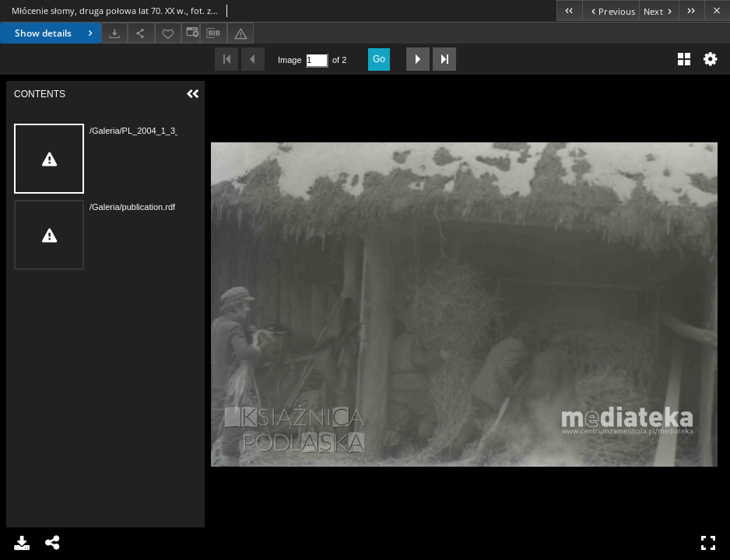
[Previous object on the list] (611, 10)
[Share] (141, 33)
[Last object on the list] (691, 10)
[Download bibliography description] (213, 33)
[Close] (717, 10)
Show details (56, 33)
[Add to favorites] (168, 33)
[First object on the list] (569, 10)
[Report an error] (240, 33)
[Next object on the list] (659, 10)
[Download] (114, 33)
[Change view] (191, 33)
